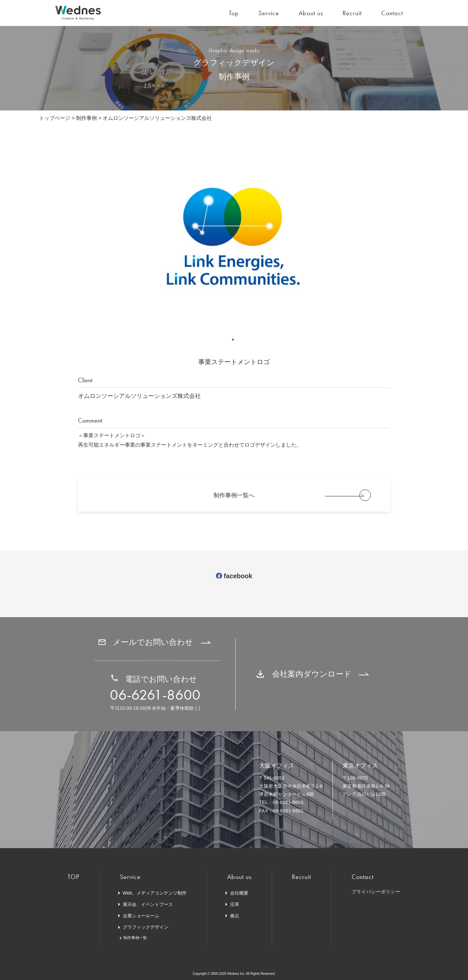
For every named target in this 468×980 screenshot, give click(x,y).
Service (269, 13)
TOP (73, 877)
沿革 (235, 904)
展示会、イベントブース (148, 904)
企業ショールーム (141, 916)
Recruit (352, 13)
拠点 (235, 916)
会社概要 (239, 893)
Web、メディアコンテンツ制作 (155, 893)
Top (234, 13)
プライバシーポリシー (376, 892)
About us (311, 13)
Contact (392, 13)
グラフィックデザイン (146, 927)
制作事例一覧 (135, 938)
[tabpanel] (234, 239)
